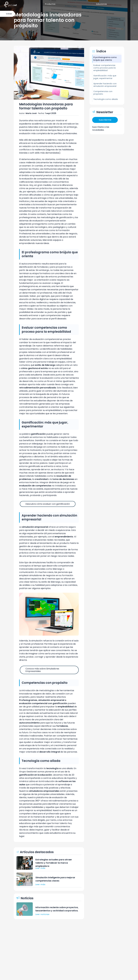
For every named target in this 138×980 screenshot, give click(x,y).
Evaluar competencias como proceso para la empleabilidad (105, 68)
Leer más (40, 868)
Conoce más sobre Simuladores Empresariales (42, 670)
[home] (10, 4)
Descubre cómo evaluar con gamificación (48, 504)
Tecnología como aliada (106, 99)
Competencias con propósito (103, 93)
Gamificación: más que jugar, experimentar (105, 77)
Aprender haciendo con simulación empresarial (105, 85)
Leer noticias (42, 914)
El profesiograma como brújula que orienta (105, 59)
